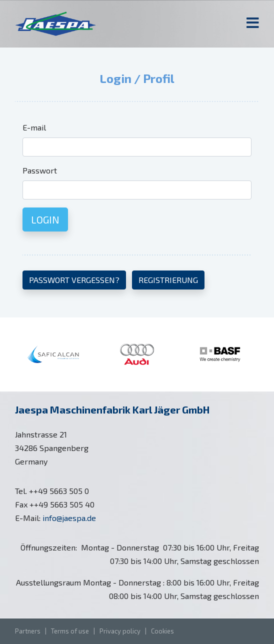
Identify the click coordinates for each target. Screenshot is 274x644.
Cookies (162, 631)
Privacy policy (120, 631)
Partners (28, 631)
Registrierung (168, 280)
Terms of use (70, 631)
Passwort (40, 170)
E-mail (34, 127)
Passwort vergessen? (74, 280)
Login (45, 219)
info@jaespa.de (69, 518)
